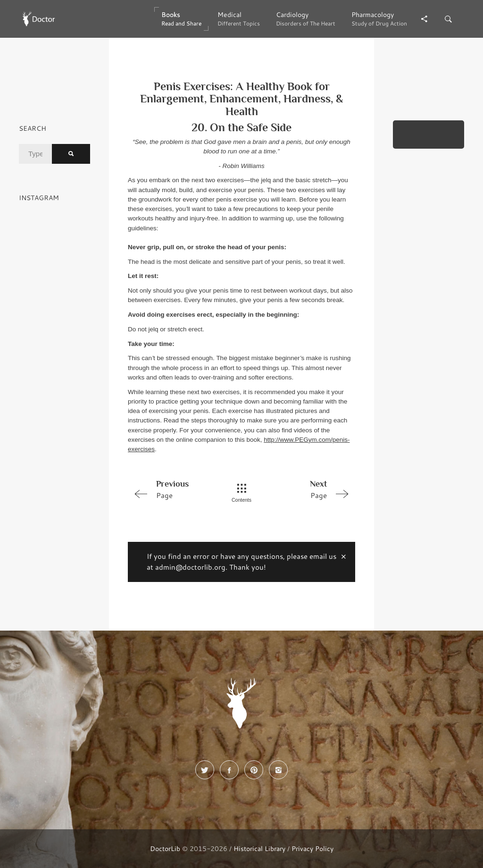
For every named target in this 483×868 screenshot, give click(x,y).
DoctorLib (165, 848)
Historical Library (259, 848)
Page (173, 489)
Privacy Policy (312, 848)
